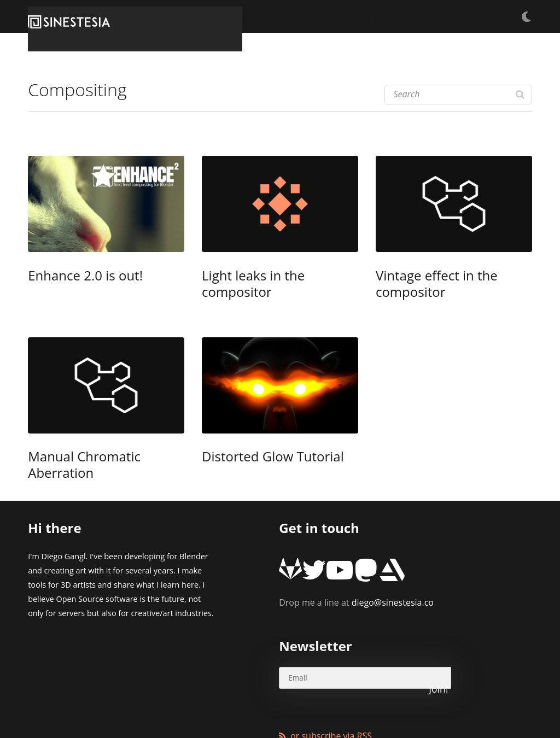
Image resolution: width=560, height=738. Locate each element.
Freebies (376, 16)
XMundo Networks (167, 702)
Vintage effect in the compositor (447, 277)
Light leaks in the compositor (266, 277)
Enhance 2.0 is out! (70, 277)
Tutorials (326, 16)
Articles (424, 16)
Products (473, 16)
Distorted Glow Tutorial (254, 441)
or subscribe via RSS (331, 653)
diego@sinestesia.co (356, 553)
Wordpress (276, 702)
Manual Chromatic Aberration (94, 441)
